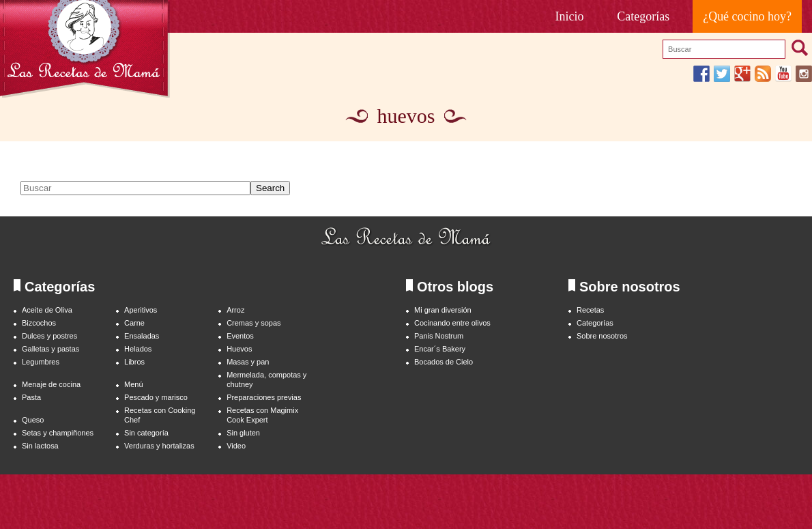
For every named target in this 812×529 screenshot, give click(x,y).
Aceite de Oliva (47, 310)
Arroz (235, 310)
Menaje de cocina (51, 384)
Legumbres (41, 362)
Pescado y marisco (156, 397)
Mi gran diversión (443, 310)
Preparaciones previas (264, 397)
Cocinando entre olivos (452, 323)
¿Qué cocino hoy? (747, 16)
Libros (134, 362)
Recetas (590, 310)
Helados (138, 349)
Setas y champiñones (58, 433)
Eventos (240, 336)
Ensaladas (142, 336)
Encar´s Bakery (440, 349)
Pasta (31, 397)
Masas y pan (248, 362)
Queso (33, 420)
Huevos (239, 349)
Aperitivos (141, 310)
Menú (133, 384)
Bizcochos (39, 323)
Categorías (643, 16)
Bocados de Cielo (444, 362)
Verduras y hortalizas (159, 446)
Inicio (570, 16)
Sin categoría (146, 433)
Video (236, 446)
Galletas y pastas (50, 349)
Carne (134, 323)
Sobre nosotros (602, 336)
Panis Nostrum (439, 336)
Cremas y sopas (253, 323)
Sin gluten (243, 433)
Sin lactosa (40, 446)
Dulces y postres (49, 336)
